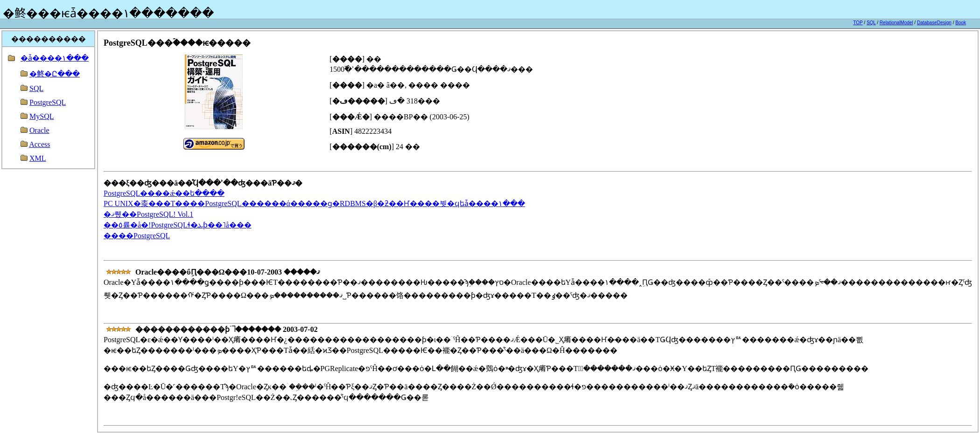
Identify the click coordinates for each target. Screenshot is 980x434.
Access (39, 144)
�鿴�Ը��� (55, 74)
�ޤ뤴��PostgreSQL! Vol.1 (148, 214)
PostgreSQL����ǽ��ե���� (164, 193)
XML (38, 158)
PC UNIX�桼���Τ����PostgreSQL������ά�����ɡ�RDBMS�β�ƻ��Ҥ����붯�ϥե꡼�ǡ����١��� (314, 203)
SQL (871, 23)
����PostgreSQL (137, 236)
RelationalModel (896, 23)
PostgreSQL (48, 102)
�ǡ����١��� (55, 58)
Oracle (39, 130)
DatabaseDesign (934, 23)
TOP (858, 23)
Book (961, 23)
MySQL (42, 116)
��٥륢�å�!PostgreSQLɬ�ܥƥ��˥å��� (178, 225)
